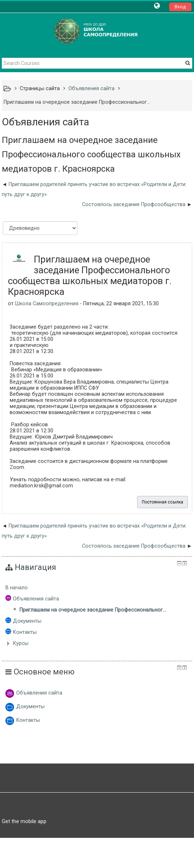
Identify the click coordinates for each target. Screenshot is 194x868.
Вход (180, 7)
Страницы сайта (40, 89)
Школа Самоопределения (47, 304)
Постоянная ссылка (163, 502)
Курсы (21, 643)
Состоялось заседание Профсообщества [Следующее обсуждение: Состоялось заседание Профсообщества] (134, 205)
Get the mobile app (24, 821)
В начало (17, 588)
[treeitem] (97, 588)
